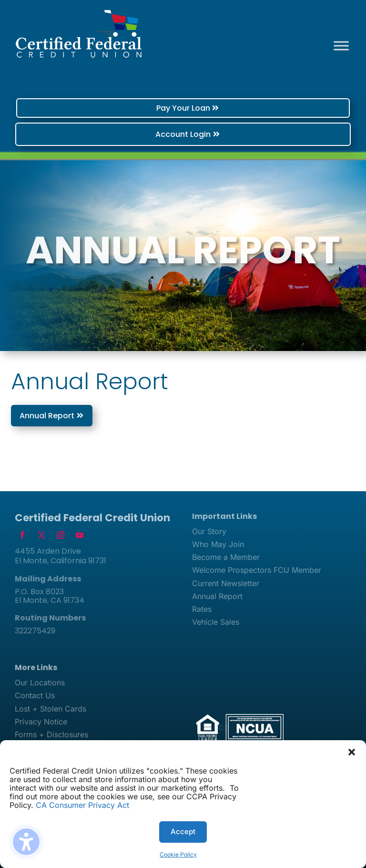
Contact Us (35, 695)
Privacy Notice (41, 722)
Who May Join (218, 544)
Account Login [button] (183, 134)
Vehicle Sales (216, 622)
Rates (202, 609)
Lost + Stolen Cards (51, 709)
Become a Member (226, 557)
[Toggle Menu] (341, 46)
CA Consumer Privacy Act (82, 805)
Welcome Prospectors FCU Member (257, 570)
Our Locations (40, 682)
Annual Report (217, 596)
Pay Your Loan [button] (183, 108)
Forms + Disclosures (51, 734)
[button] (352, 752)
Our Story (209, 531)
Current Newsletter (226, 583)
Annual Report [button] (47, 416)
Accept (183, 832)
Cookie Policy (178, 854)
